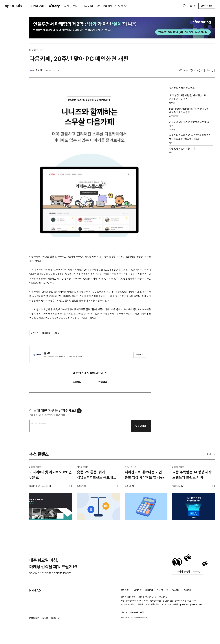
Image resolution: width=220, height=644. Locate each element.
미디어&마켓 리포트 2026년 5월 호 (50, 475)
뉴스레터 (176, 590)
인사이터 (88, 6)
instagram (34, 618)
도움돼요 (77, 382)
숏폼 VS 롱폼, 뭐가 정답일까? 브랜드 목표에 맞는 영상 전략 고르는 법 (95, 475)
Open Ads (13, 6)
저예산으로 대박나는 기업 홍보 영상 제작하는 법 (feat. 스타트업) (146, 475)
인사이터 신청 (207, 6)
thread (45, 618)
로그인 (193, 6)
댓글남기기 (141, 426)
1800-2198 (166, 604)
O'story (54, 6)
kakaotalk (55, 618)
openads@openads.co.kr (191, 604)
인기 (76, 6)
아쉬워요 (103, 382)
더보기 (211, 454)
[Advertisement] (191, 202)
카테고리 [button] (37, 6)
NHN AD (35, 590)
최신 (66, 6)
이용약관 (124, 612)
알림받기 (140, 355)
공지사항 (138, 590)
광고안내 (187, 590)
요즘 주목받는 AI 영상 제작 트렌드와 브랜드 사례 (192, 475)
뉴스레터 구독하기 (187, 572)
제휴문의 (149, 590)
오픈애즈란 (126, 590)
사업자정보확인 (154, 601)
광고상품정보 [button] (105, 6)
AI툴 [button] (120, 6)
